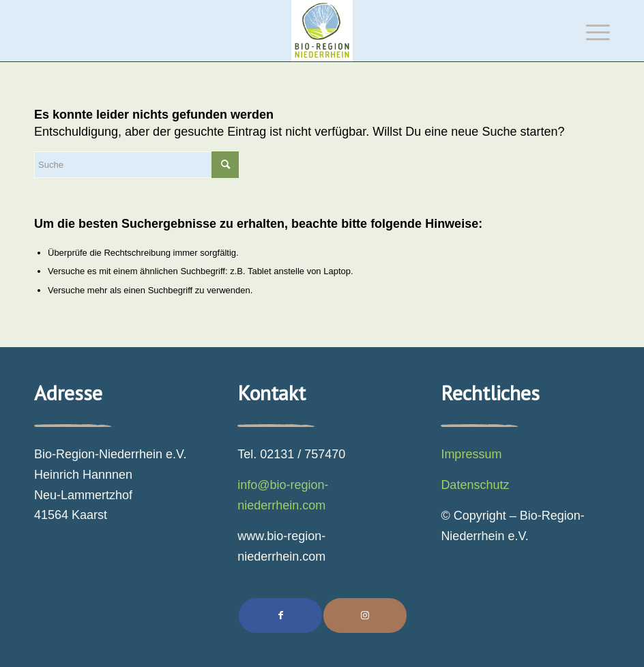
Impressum (471, 454)
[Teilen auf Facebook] (280, 616)
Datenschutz (475, 485)
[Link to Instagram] (365, 616)
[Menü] (591, 31)
